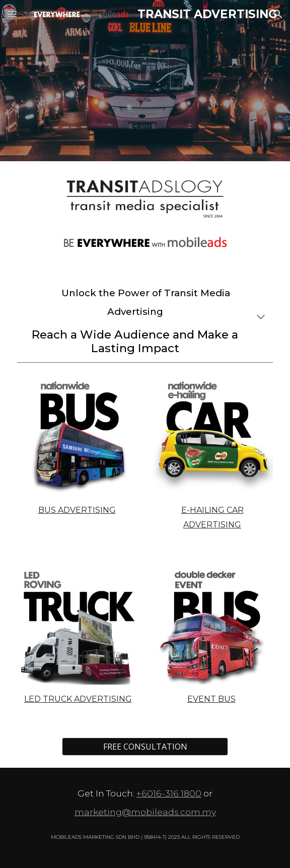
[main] (145, 319)
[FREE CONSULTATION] (145, 747)
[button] (12, 14)
